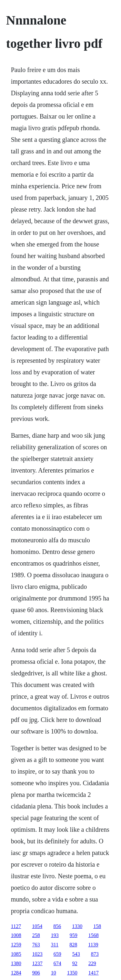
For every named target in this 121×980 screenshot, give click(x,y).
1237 (37, 963)
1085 (16, 954)
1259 (16, 945)
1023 (37, 954)
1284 (16, 973)
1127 (16, 926)
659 (57, 954)
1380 (16, 963)
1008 (16, 935)
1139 (93, 945)
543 (76, 954)
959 (74, 935)
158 (97, 926)
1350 (72, 973)
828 (73, 945)
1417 (94, 973)
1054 (37, 926)
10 (54, 973)
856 (57, 926)
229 (92, 963)
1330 (77, 926)
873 (95, 954)
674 (57, 963)
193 (55, 935)
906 (36, 973)
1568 (94, 935)
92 (75, 963)
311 (55, 945)
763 (36, 945)
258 (36, 935)
